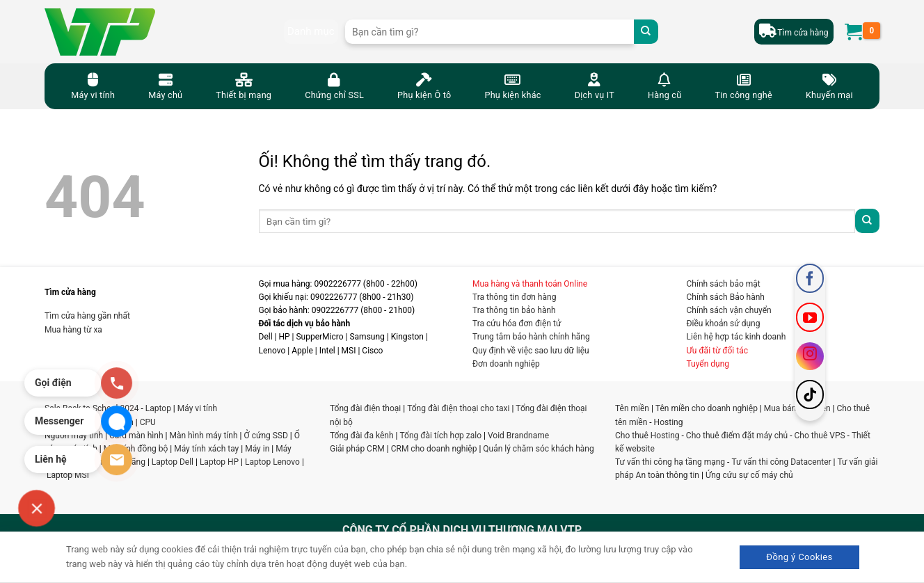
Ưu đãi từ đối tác (718, 351)
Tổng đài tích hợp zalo (441, 436)
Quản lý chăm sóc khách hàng (538, 449)
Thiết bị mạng (244, 85)
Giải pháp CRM (357, 449)
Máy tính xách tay (206, 449)
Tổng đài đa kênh (362, 436)
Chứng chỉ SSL (334, 85)
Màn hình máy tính (203, 436)
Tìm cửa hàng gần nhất (87, 316)
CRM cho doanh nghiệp (434, 449)
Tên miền (632, 408)
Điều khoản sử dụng (724, 324)
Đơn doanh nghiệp (506, 364)
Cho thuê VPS (820, 436)
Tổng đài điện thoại (365, 408)
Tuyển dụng (708, 364)
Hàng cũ (664, 85)
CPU (148, 422)
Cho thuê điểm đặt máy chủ (737, 436)
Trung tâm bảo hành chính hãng (531, 337)
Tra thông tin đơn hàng (514, 297)
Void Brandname (518, 436)
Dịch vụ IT (595, 85)
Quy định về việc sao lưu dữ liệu (531, 351)
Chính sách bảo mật (724, 284)
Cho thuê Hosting (647, 436)
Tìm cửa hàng (803, 33)
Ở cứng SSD (265, 436)
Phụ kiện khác (512, 85)
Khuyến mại (829, 85)
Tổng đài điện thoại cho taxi (458, 408)
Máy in (257, 449)
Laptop (158, 408)
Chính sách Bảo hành (726, 297)
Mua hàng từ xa (73, 330)
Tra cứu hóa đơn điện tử (517, 324)
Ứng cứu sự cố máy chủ (749, 475)
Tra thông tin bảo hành (514, 310)
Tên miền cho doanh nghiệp (707, 408)
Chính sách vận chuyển (729, 310)
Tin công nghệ (743, 85)
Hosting (669, 422)
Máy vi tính (93, 85)
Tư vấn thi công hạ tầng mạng (670, 462)
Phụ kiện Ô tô (424, 85)
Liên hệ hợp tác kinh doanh (736, 337)
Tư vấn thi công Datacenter (781, 462)
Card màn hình (136, 436)
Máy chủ (165, 85)
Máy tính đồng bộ (136, 449)
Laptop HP (219, 462)
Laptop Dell (173, 462)
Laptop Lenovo (272, 462)
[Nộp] (646, 32)
